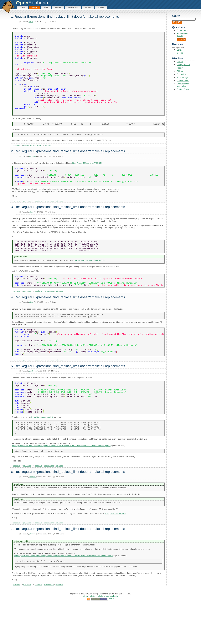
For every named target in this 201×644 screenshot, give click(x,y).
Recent (88, 7)
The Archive (182, 74)
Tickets (101, 7)
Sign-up (180, 53)
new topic (16, 163)
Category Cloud (183, 65)
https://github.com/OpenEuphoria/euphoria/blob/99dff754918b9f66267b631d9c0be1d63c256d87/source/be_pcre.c (61, 486)
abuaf (31, 22)
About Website (89, 637)
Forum (35, 7)
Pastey (180, 68)
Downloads (73, 7)
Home (22, 7)
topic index (27, 163)
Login (179, 50)
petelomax (33, 403)
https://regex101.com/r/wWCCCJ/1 (87, 180)
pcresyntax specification (115, 554)
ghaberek (33, 174)
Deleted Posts (183, 81)
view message (37, 163)
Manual (58, 7)
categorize (48, 163)
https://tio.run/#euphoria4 (42, 455)
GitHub (180, 71)
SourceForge (182, 77)
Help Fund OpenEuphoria (107, 637)
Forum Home (182, 30)
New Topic (181, 39)
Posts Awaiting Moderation (183, 85)
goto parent (27, 222)
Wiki (46, 7)
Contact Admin (183, 89)
